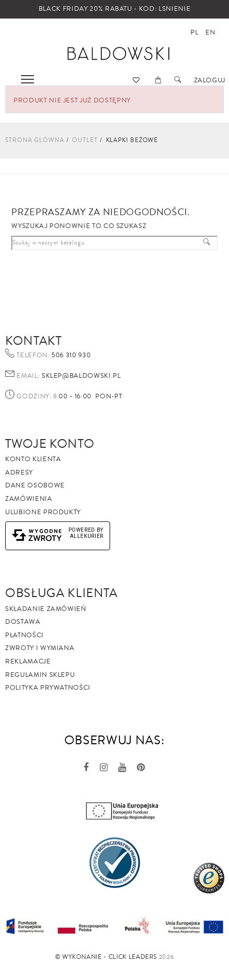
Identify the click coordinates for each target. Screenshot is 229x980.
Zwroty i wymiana (40, 648)
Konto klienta (33, 459)
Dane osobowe (35, 485)
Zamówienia (29, 499)
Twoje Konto (50, 444)
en (210, 32)
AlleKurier (87, 536)
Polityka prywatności (48, 688)
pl (194, 32)
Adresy (19, 472)
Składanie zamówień (46, 609)
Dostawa (23, 622)
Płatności (24, 635)
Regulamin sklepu (40, 675)
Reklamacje (28, 661)
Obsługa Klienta (61, 593)
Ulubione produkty (43, 512)
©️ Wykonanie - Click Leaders (106, 957)
